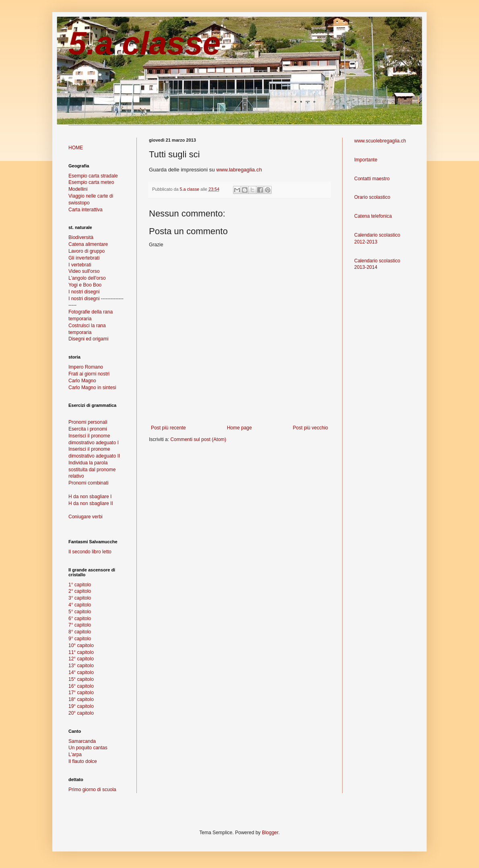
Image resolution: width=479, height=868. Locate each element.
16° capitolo (81, 686)
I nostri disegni (84, 292)
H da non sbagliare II (91, 503)
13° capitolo (81, 666)
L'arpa (75, 755)
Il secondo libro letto (90, 552)
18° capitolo (81, 699)
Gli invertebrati (84, 258)
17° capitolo (81, 693)
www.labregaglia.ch (239, 170)
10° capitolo (81, 645)
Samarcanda (82, 741)
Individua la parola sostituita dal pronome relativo (92, 470)
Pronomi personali (88, 422)
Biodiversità (81, 237)
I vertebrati (80, 265)
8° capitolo (80, 632)
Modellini (78, 189)
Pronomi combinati (88, 483)
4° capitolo (80, 605)
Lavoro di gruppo (87, 251)
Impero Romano (86, 367)
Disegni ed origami (88, 339)
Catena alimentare (88, 244)
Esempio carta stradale (93, 176)
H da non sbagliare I (90, 497)
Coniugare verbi (86, 517)
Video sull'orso (84, 271)
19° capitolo (81, 706)
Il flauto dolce (83, 761)
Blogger (270, 833)
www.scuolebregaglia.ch (380, 141)
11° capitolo (81, 652)
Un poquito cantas (88, 748)
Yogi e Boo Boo (85, 285)
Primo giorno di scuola (92, 790)
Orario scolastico (372, 197)
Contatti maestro (372, 179)
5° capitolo (80, 612)
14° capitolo (81, 672)
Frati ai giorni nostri (89, 374)
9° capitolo (80, 639)
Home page (239, 428)
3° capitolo (80, 598)
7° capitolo (80, 625)
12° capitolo (81, 659)
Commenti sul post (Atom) (198, 439)
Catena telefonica (373, 216)
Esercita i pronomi (88, 429)
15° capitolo (81, 679)
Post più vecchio (311, 428)
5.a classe (145, 43)
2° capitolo (80, 591)
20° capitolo (81, 713)
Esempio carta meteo (91, 182)
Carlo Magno (82, 381)
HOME (76, 148)
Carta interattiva (86, 210)
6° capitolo (80, 619)
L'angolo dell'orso (87, 278)
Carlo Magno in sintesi (92, 388)
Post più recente (168, 428)
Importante (366, 160)
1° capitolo (80, 585)
